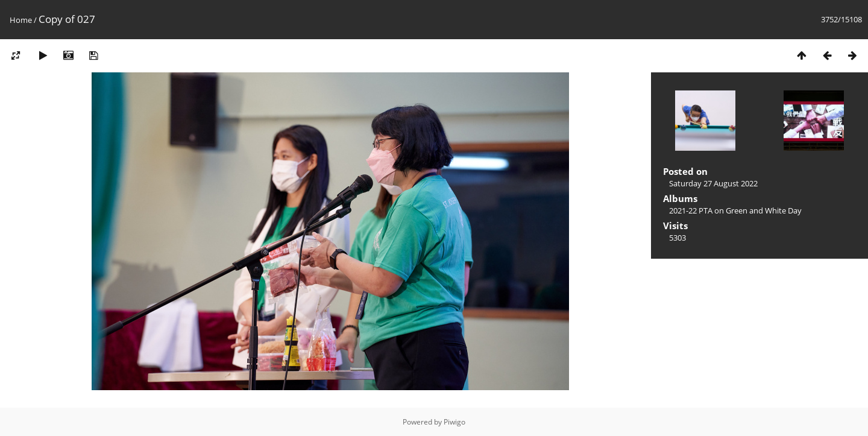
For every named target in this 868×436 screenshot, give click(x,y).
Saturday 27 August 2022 (713, 183)
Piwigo (454, 422)
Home (21, 20)
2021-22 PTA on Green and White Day (735, 210)
